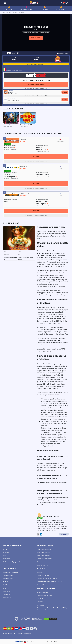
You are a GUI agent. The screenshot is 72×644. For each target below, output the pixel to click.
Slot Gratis (9, 9)
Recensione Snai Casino (44, 559)
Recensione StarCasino (44, 549)
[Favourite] (18, 53)
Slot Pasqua (7, 598)
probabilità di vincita (54, 642)
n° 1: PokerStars (61, 9)
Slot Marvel (7, 594)
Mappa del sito (42, 585)
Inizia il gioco (36, 38)
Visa (5, 555)
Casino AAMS (45, 9)
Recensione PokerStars (44, 555)
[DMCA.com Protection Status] (51, 619)
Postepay (6, 552)
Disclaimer (40, 598)
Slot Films (6, 585)
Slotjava (5, 12)
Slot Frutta (7, 591)
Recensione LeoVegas (44, 552)
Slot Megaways (8, 575)
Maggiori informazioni (36, 85)
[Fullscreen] (4, 53)
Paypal (5, 549)
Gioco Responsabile (43, 592)
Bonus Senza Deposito (27, 9)
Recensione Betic (42, 562)
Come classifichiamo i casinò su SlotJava (49, 582)
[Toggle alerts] (63, 3)
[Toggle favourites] (67, 3)
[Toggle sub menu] (5, 3)
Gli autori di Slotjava (43, 575)
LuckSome (37, 30)
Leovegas (20, 258)
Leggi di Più (64, 534)
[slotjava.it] (34, 3)
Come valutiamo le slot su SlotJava (48, 579)
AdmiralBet (26, 258)
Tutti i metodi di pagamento (12, 562)
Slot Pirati (6, 588)
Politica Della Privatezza (44, 595)
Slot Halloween (8, 579)
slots (10, 12)
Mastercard (7, 559)
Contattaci (40, 602)
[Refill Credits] (9, 53)
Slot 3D (6, 582)
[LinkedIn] (41, 534)
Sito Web (65, 92)
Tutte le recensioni (43, 565)
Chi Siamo (40, 572)
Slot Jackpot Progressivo (11, 572)
